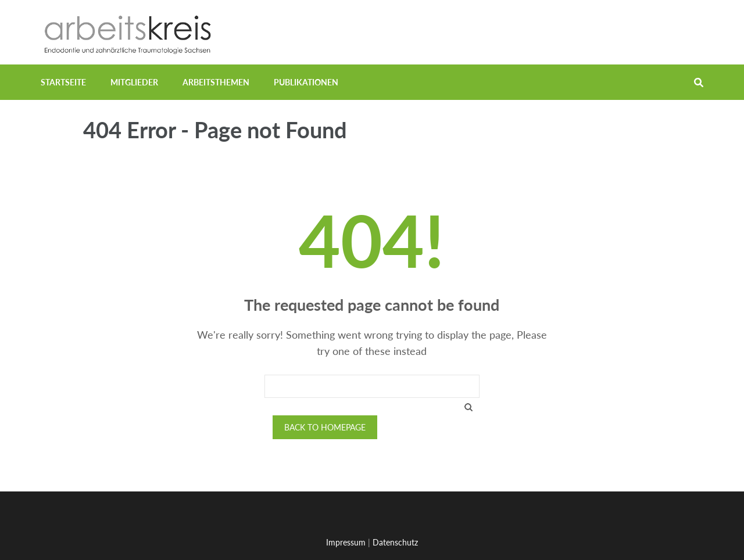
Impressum (346, 542)
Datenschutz (395, 542)
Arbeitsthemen (216, 82)
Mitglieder (134, 82)
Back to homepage (325, 427)
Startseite (63, 82)
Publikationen (306, 82)
